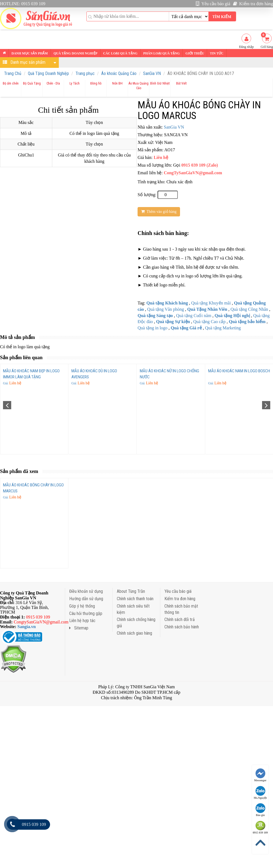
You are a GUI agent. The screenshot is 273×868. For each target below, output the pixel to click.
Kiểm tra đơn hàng (253, 4)
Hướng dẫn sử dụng (86, 599)
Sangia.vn (27, 627)
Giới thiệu (195, 53)
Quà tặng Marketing (223, 328)
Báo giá (260, 810)
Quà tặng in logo (153, 328)
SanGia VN (152, 73)
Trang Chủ (13, 73)
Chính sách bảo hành (182, 627)
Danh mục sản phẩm (30, 53)
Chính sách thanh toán (135, 599)
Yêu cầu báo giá (213, 4)
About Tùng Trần (131, 591)
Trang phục (85, 73)
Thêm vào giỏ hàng (159, 212)
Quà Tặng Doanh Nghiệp (48, 73)
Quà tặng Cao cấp (209, 322)
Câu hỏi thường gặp (86, 613)
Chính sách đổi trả (180, 619)
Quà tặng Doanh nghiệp (75, 53)
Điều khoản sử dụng (86, 591)
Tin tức (217, 53)
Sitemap (79, 628)
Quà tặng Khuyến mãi (211, 303)
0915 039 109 (260, 827)
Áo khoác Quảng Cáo (119, 73)
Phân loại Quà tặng (162, 53)
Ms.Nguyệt (260, 793)
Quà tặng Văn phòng (165, 309)
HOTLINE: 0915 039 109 (23, 4)
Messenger (260, 775)
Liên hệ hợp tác (82, 621)
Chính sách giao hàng (134, 633)
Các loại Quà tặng (120, 53)
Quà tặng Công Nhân (249, 309)
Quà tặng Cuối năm (194, 316)
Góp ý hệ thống (82, 606)
